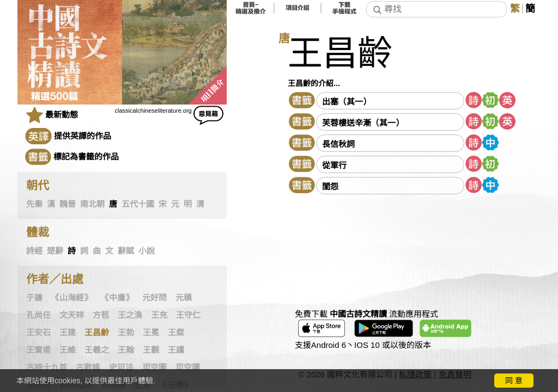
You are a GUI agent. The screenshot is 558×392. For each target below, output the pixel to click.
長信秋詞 (338, 144)
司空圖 (154, 367)
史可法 (121, 367)
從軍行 (334, 165)
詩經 (34, 251)
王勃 (126, 333)
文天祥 (72, 315)
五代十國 (138, 204)
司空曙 (188, 367)
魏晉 (68, 204)
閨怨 (330, 186)
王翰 (126, 350)
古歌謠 (88, 367)
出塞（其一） (347, 102)
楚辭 (55, 251)
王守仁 (188, 315)
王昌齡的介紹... (314, 83)
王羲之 (97, 350)
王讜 (176, 350)
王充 (159, 315)
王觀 (151, 350)
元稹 (184, 298)
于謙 (34, 298)
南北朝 (92, 204)
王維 (68, 350)
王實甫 (38, 350)
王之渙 (130, 315)
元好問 (154, 298)
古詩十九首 (47, 367)
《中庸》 (117, 298)
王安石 (38, 333)
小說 (147, 251)
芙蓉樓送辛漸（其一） (363, 123)
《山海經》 (72, 298)
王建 (68, 333)
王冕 (151, 333)
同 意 (514, 381)
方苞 (101, 315)
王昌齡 (97, 333)
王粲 (176, 333)
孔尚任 (38, 315)
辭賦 (126, 251)
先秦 (34, 204)
